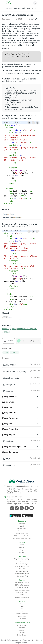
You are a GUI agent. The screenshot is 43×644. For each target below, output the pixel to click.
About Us (22, 524)
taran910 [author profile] (24, 341)
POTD (22, 545)
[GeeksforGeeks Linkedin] (12, 508)
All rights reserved (22, 643)
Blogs (22, 550)
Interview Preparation (22, 574)
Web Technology (22, 564)
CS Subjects (22, 619)
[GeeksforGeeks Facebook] (26, 508)
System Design (22, 635)
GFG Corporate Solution (22, 536)
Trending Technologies (22, 597)
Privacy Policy (22, 529)
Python (22, 606)
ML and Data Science (22, 583)
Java (22, 609)
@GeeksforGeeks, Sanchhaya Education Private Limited (21, 640)
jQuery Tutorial (20, 8)
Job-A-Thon (22, 547)
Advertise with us (22, 533)
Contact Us (22, 531)
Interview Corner (22, 625)
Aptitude (22, 628)
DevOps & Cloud (22, 593)
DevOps (22, 569)
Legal (22, 526)
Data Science (22, 616)
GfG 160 (22, 633)
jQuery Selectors (33, 8)
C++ (22, 611)
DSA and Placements (22, 585)
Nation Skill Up (22, 552)
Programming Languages (22, 559)
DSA (22, 561)
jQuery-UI (14, 352)
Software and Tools (22, 576)
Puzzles (22, 630)
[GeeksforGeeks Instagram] (17, 508)
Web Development (22, 588)
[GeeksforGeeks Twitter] (21, 508)
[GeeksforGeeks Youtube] (31, 508)
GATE (22, 595)
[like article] (32, 341)
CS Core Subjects (22, 571)
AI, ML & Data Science (22, 566)
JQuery (6, 352)
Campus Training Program (22, 538)
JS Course (9, 8)
